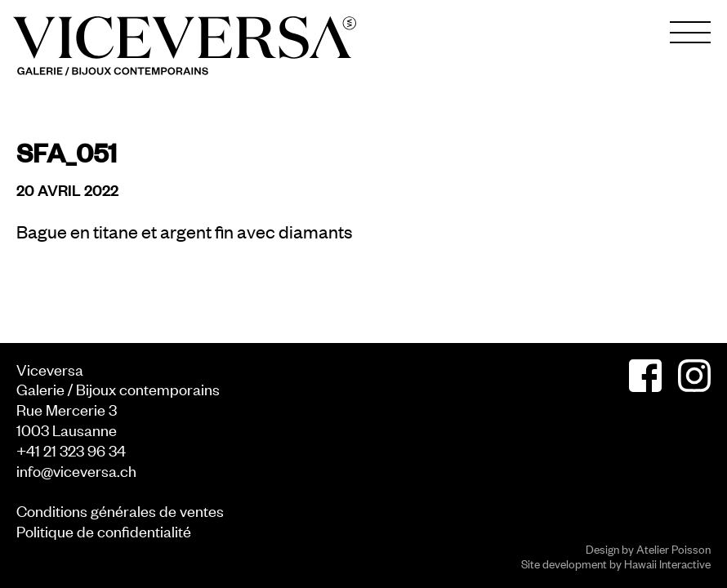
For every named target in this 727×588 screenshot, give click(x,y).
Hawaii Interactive (667, 563)
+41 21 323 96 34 (71, 450)
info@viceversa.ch (76, 470)
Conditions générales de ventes (120, 510)
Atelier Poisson (673, 548)
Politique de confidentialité (104, 530)
